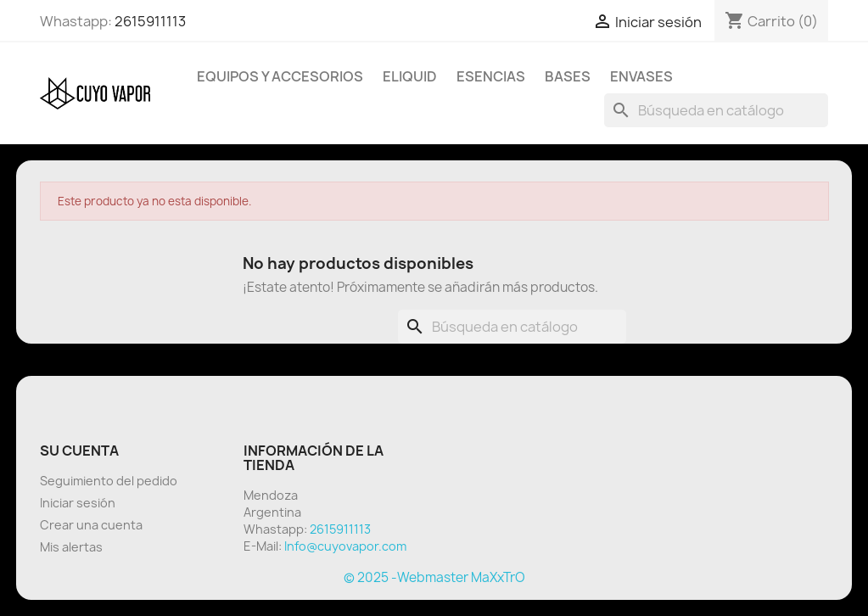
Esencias (491, 76)
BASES (568, 76)
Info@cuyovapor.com (345, 546)
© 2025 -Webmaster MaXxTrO (434, 577)
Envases (641, 76)
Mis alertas (71, 547)
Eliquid (410, 76)
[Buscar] (716, 110)
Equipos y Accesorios (280, 76)
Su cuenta (79, 451)
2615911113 (150, 21)
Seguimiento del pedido (109, 481)
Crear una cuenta (91, 525)
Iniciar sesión (78, 503)
